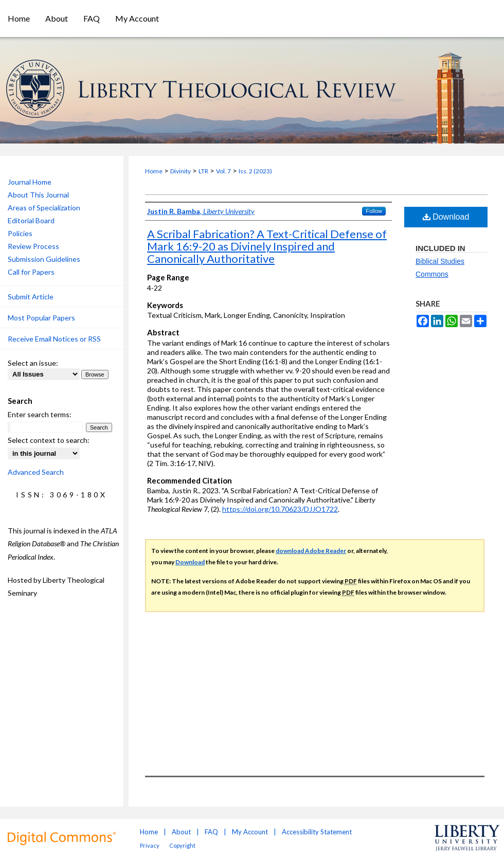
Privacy (150, 845)
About (181, 832)
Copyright (182, 845)
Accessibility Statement (317, 832)
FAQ (211, 832)
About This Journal (38, 195)
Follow (374, 211)
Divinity (181, 171)
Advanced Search (36, 472)
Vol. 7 (223, 171)
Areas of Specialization (44, 208)
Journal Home (30, 182)
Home (154, 171)
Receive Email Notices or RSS (54, 339)
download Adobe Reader (311, 551)
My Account (250, 832)
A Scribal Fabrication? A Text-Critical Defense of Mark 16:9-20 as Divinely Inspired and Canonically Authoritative (267, 246)
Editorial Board (31, 220)
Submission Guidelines (44, 259)
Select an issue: (33, 363)
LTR (203, 171)
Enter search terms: (40, 414)
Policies (20, 233)
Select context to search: (49, 440)
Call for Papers (31, 272)
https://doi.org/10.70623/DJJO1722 (280, 509)
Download (446, 217)
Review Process (33, 246)
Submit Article (31, 297)
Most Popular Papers (41, 318)
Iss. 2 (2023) (255, 171)
